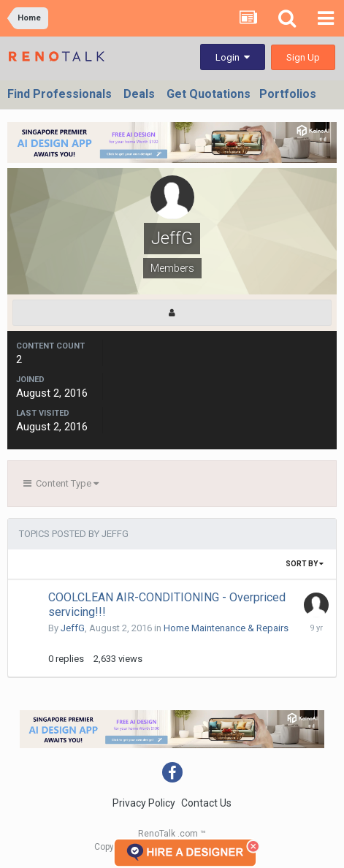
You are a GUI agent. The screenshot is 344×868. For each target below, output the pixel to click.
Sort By (305, 564)
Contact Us (206, 803)
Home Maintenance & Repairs (226, 628)
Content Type (61, 483)
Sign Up (303, 57)
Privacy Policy (144, 803)
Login (233, 57)
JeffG (73, 628)
